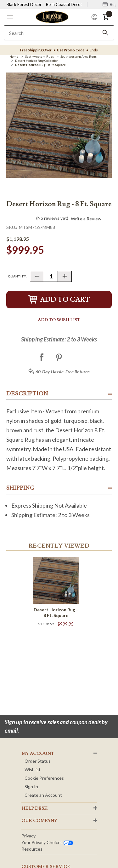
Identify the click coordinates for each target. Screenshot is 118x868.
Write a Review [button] (86, 219)
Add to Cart (59, 300)
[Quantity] (51, 276)
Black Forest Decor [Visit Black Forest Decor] (24, 4)
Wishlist (33, 769)
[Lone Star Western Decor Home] (52, 17)
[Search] (105, 33)
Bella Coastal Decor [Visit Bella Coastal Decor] (64, 4)
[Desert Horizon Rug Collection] (37, 61)
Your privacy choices (47, 842)
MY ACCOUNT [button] (38, 754)
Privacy (28, 836)
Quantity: (17, 276)
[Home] (14, 56)
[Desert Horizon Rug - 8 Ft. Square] (40, 65)
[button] (10, 17)
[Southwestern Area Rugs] (79, 56)
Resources (32, 849)
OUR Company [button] (39, 821)
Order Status (38, 761)
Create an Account (43, 795)
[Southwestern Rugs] (39, 56)
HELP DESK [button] (34, 808)
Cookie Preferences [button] (44, 778)
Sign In (31, 786)
